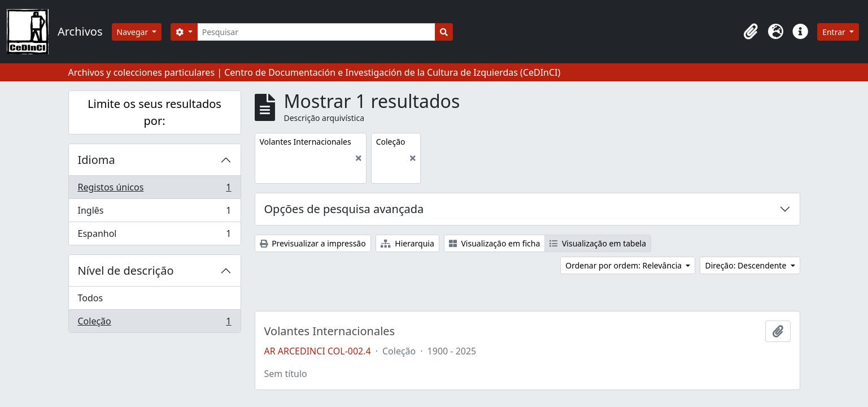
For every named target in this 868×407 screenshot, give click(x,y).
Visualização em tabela (598, 243)
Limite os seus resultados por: (154, 112)
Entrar (835, 32)
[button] (751, 32)
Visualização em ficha (495, 243)
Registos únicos (154, 190)
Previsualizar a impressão (313, 243)
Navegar (134, 32)
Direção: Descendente (747, 265)
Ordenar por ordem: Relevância (625, 265)
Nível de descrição (126, 270)
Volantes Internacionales (330, 331)
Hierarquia (407, 243)
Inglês (154, 213)
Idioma (97, 160)
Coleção (154, 323)
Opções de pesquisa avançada (344, 209)
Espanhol (154, 236)
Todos (91, 298)
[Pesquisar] (317, 32)
